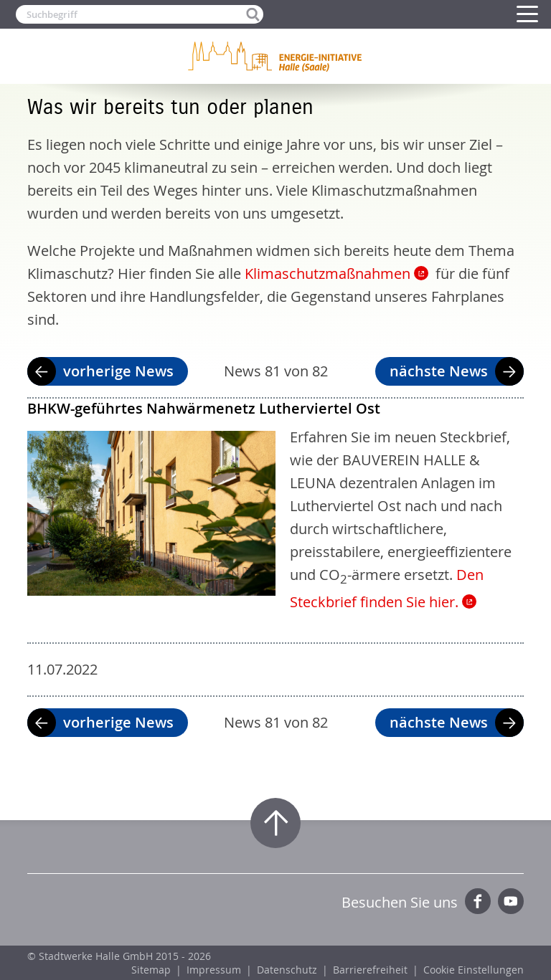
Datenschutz (287, 970)
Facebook (478, 901)
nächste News (439, 371)
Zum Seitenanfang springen (275, 823)
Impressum (214, 970)
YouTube (511, 901)
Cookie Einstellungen (474, 970)
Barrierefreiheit (370, 970)
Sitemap (151, 970)
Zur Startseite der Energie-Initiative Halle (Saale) (275, 56)
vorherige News (118, 371)
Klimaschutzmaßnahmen (328, 273)
